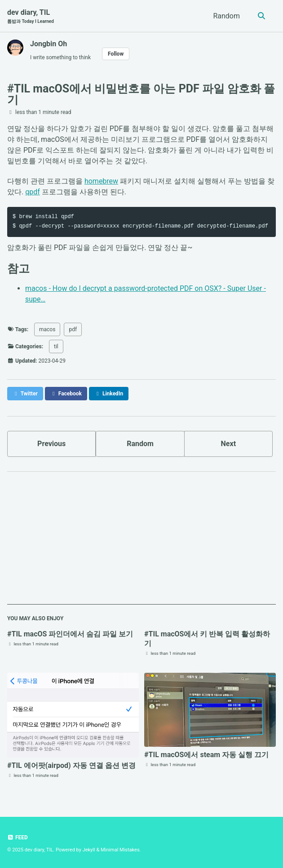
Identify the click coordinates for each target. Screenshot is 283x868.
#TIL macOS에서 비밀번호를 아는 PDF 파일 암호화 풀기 (141, 94)
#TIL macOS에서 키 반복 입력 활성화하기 (207, 639)
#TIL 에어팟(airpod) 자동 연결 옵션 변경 (71, 765)
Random (226, 16)
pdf (73, 329)
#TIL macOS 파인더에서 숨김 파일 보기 (70, 634)
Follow (116, 54)
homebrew (101, 181)
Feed (18, 837)
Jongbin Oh (49, 44)
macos (47, 329)
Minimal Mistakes (120, 850)
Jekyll (89, 850)
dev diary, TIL (31, 16)
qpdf (33, 192)
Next (228, 444)
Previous (51, 444)
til (56, 346)
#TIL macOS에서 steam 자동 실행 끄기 (206, 755)
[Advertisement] (141, 542)
